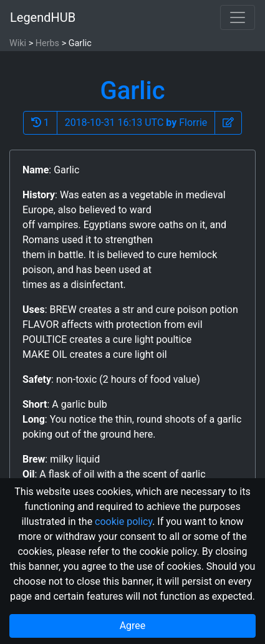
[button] (228, 123)
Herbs (47, 43)
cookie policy (123, 521)
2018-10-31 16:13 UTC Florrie (136, 123)
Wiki (18, 43)
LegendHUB (43, 17)
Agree (133, 626)
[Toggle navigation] (238, 17)
